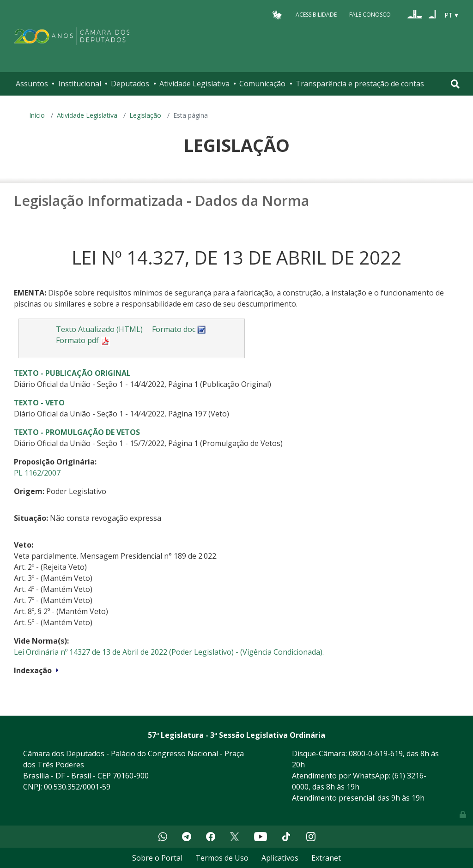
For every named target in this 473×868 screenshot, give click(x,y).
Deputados (130, 84)
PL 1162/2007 (37, 473)
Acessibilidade (316, 15)
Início (37, 115)
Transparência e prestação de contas (360, 84)
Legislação (145, 115)
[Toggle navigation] (455, 84)
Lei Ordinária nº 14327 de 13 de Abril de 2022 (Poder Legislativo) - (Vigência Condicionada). (169, 652)
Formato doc (179, 329)
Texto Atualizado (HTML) (99, 329)
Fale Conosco (370, 15)
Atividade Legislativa (194, 84)
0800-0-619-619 (376, 753)
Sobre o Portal (157, 858)
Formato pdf (83, 340)
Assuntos (32, 84)
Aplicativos (280, 858)
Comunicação (262, 84)
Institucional (80, 84)
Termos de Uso (222, 858)
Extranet (326, 858)
